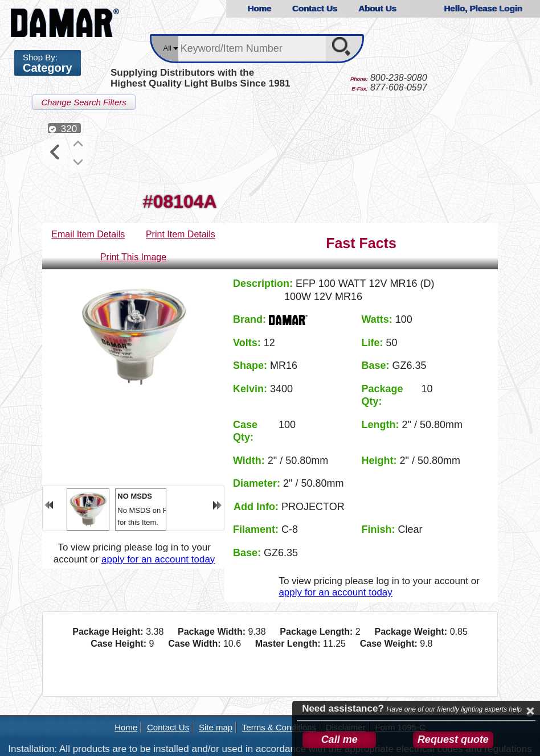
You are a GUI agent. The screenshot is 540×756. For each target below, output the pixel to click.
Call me (339, 739)
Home (259, 8)
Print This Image (133, 257)
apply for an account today (158, 559)
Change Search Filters (83, 102)
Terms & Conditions (279, 727)
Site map (216, 727)
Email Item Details (88, 234)
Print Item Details (181, 234)
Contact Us (315, 8)
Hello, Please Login (483, 8)
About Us (377, 8)
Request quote (453, 739)
